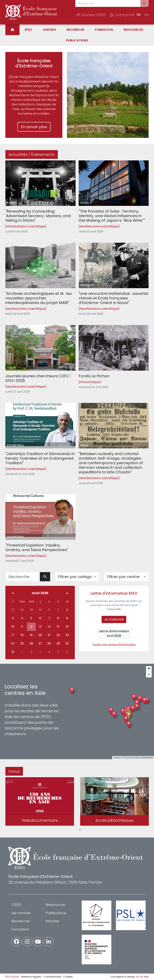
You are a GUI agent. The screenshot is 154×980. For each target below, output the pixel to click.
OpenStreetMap (132, 758)
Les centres (21, 913)
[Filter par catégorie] (77, 577)
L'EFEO (16, 905)
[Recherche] (23, 577)
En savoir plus (34, 127)
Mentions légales (31, 977)
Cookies (68, 977)
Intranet (53, 921)
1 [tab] (74, 830)
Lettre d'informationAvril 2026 (114, 634)
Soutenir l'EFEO (91, 15)
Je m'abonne (114, 619)
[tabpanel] (40, 802)
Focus (14, 771)
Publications (77, 40)
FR (139, 15)
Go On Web (142, 977)
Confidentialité (52, 977)
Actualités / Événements (32, 154)
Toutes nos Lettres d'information (114, 644)
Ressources (133, 30)
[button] (129, 715)
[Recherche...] (108, 3)
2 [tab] (80, 830)
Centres (49, 30)
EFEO (28, 30)
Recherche (75, 30)
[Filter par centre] (126, 577)
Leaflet (117, 758)
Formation (104, 30)
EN (147, 15)
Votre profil (122, 15)
